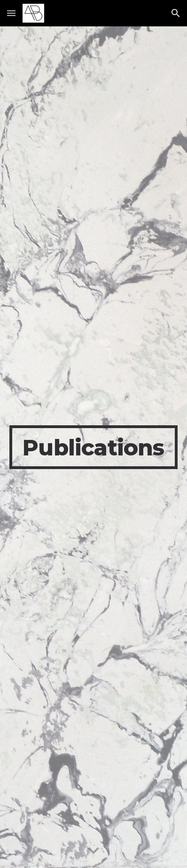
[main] (94, 447)
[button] (11, 13)
